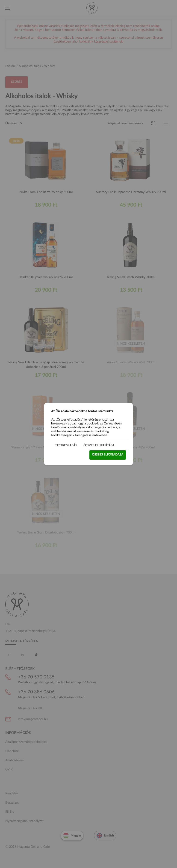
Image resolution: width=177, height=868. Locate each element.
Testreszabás (66, 445)
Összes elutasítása (99, 445)
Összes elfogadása (108, 455)
